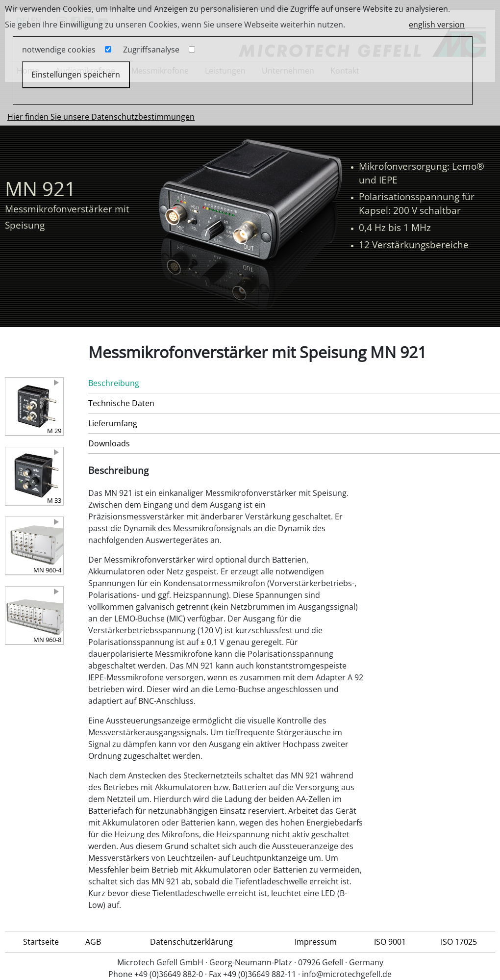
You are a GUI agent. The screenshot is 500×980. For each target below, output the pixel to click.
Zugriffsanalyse (151, 50)
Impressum (316, 942)
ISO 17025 (459, 942)
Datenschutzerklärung (191, 942)
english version (437, 25)
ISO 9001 (390, 942)
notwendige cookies (59, 50)
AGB (93, 942)
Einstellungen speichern (76, 75)
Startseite (41, 942)
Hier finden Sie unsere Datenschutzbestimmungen (101, 117)
